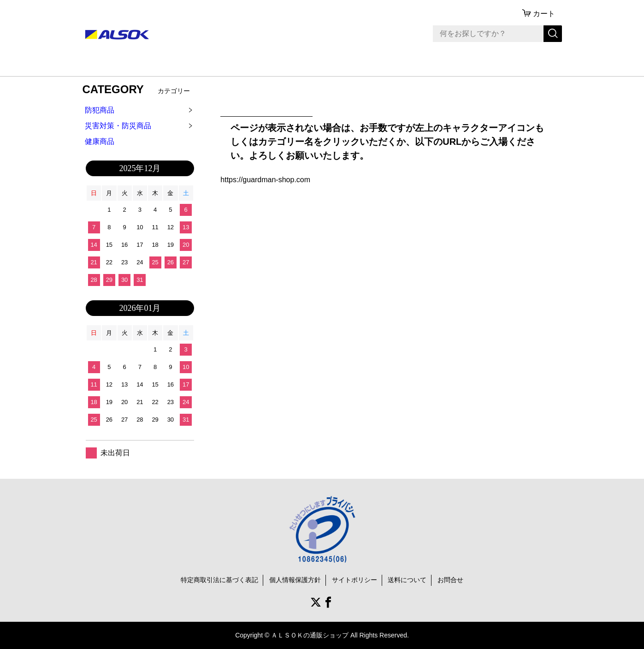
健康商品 (100, 141)
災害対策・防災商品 (118, 126)
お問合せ (450, 580)
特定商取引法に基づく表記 (219, 580)
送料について (407, 580)
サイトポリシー (354, 580)
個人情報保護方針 (295, 580)
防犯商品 (100, 110)
